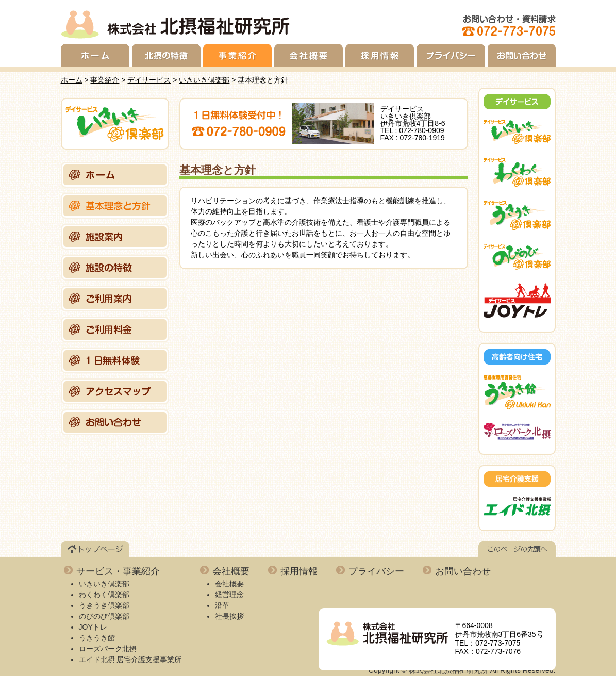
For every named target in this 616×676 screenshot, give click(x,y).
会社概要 (309, 55)
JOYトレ (93, 627)
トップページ (95, 549)
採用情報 (380, 55)
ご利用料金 (115, 329)
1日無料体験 (115, 360)
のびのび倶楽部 (104, 616)
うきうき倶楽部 (104, 605)
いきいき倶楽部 (204, 80)
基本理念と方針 (115, 206)
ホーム (95, 55)
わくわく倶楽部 (104, 595)
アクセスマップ (115, 391)
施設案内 (115, 237)
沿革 (222, 605)
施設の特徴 (115, 268)
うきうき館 (97, 638)
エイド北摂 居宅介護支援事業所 (130, 659)
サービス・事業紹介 (118, 571)
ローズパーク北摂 (108, 649)
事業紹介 (237, 55)
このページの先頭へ (517, 549)
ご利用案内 (115, 299)
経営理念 (229, 595)
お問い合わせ (522, 55)
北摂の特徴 (166, 55)
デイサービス (149, 80)
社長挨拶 (229, 616)
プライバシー (451, 55)
